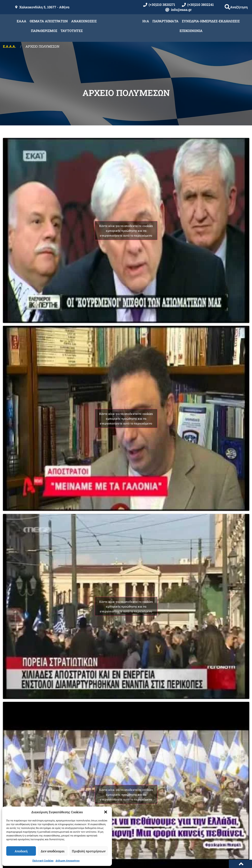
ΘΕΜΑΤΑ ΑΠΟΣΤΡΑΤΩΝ (49, 21)
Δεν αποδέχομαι (53, 851)
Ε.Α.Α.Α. (9, 46)
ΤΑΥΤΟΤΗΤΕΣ (72, 31)
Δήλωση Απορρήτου (68, 860)
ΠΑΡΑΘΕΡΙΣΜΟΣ (44, 31)
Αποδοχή (21, 851)
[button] (106, 812)
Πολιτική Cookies (43, 860)
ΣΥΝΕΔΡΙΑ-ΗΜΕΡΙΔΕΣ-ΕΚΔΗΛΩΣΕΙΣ (211, 21)
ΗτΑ (146, 21)
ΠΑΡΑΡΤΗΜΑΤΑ (165, 21)
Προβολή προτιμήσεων (89, 851)
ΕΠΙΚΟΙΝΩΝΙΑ (191, 31)
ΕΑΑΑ (22, 21)
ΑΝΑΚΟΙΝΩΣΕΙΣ (84, 21)
